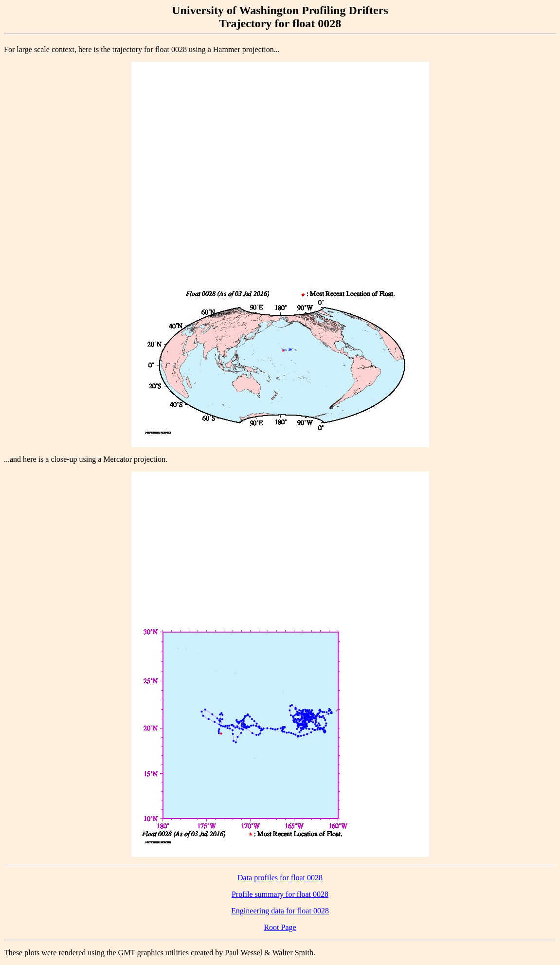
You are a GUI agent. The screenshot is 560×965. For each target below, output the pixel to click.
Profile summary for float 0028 (280, 894)
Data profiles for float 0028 (280, 878)
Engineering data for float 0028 (280, 911)
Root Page (280, 927)
